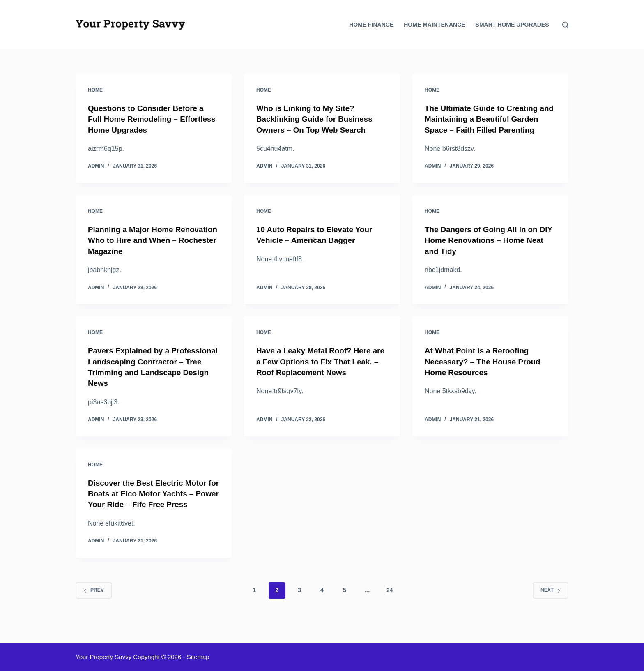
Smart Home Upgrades (512, 25)
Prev (94, 609)
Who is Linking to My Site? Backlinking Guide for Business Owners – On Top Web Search (318, 119)
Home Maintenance (434, 25)
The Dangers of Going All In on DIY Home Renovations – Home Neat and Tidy (486, 250)
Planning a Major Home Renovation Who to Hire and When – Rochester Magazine (143, 250)
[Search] (565, 25)
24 (390, 609)
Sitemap (198, 657)
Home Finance (371, 25)
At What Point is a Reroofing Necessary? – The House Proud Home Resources (486, 371)
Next (551, 609)
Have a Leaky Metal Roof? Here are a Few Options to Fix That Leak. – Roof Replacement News (319, 371)
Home (95, 90)
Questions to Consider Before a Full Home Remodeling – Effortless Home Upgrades (149, 119)
